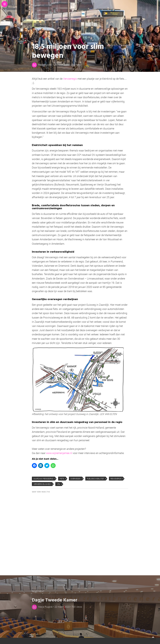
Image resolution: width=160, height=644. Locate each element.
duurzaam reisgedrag (43, 479)
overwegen (76, 479)
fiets (62, 479)
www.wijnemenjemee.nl (59, 453)
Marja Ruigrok (45, 65)
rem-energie (116, 479)
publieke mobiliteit (96, 479)
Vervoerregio (70, 79)
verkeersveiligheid (42, 484)
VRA (59, 484)
